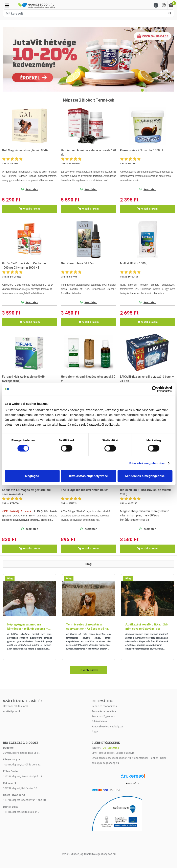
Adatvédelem (99, 721)
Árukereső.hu (133, 783)
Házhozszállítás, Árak (16, 706)
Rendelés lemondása (104, 711)
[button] (13, 59)
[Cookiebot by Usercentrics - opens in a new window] (155, 389)
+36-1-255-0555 (110, 748)
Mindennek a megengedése (145, 476)
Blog (10, 579)
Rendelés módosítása (104, 706)
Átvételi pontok (12, 711)
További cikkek (89, 670)
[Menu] (156, 5)
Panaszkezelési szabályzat (107, 727)
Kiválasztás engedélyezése (89, 476)
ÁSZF (95, 732)
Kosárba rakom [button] (30, 209)
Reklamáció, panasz (103, 716)
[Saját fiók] (164, 5)
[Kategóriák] (7, 5)
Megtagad (32, 476)
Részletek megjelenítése (147, 463)
